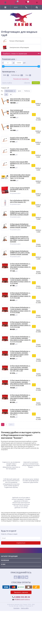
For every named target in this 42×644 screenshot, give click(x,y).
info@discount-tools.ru (22, 599)
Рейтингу (27, 91)
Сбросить (27, 83)
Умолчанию (9, 91)
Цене (20, 91)
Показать (36, 83)
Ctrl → (12, 425)
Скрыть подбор (7, 83)
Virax (28, 75)
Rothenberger (17, 75)
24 (6, 95)
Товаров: (4, 88)
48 (11, 95)
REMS (6, 75)
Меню (16, 7)
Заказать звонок (21, 592)
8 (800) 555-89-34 (22, 597)
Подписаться (21, 543)
